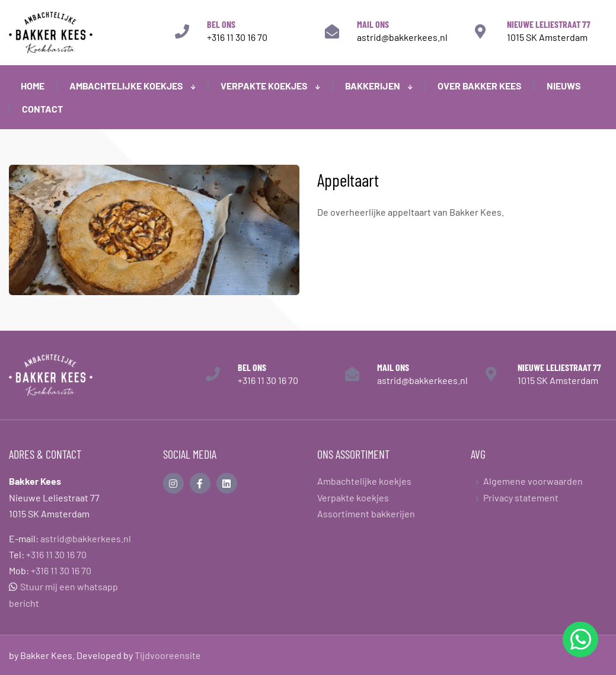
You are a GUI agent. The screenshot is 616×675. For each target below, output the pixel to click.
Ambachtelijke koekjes (133, 86)
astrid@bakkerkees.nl (402, 37)
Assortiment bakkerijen (366, 514)
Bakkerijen (379, 86)
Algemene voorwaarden (533, 481)
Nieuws (564, 86)
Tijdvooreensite (168, 655)
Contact (42, 109)
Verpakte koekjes (270, 86)
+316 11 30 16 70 (237, 37)
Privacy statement (521, 498)
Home (33, 86)
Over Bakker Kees (480, 86)
